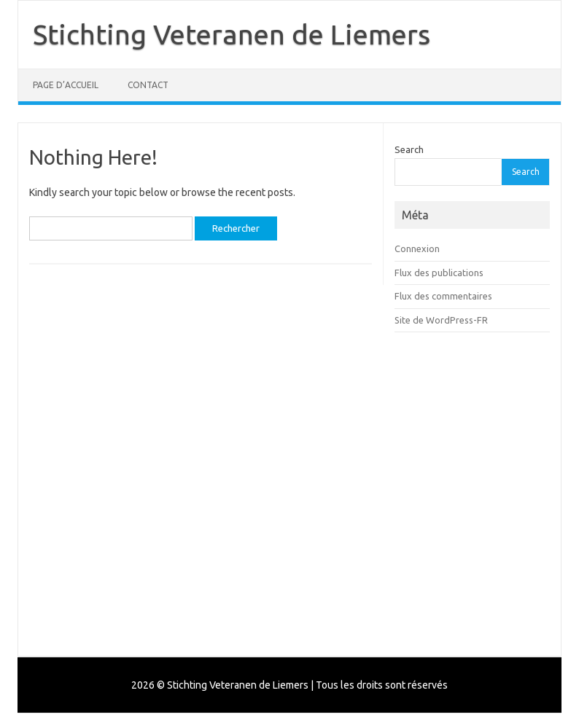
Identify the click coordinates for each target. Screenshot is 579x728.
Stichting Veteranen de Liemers (232, 34)
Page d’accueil (66, 85)
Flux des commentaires (443, 296)
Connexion (417, 248)
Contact (148, 85)
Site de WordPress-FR (441, 320)
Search (409, 149)
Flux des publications (439, 273)
